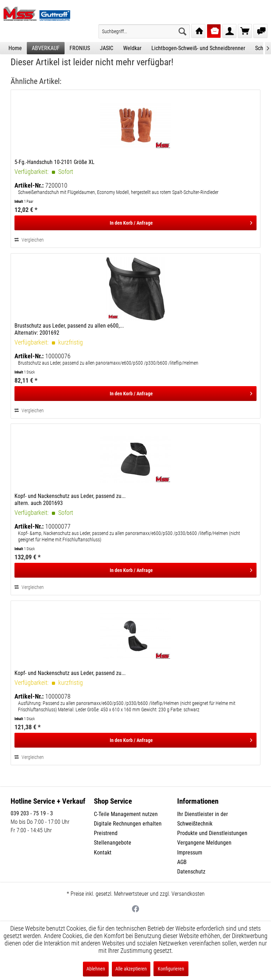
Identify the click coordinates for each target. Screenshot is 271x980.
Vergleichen (29, 240)
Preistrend (106, 833)
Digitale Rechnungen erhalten (128, 824)
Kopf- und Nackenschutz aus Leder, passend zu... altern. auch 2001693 (70, 500)
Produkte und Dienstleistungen (212, 833)
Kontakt (103, 853)
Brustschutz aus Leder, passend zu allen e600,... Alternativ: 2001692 (69, 329)
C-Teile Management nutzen (126, 814)
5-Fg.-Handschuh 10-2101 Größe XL (55, 162)
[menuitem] (144, 31)
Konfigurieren (171, 969)
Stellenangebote (113, 843)
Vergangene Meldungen (204, 843)
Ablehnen (96, 969)
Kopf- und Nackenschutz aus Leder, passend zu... (70, 673)
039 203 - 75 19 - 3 (32, 813)
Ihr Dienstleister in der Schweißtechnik (203, 819)
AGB (182, 862)
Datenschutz (191, 872)
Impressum (190, 853)
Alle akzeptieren (131, 969)
